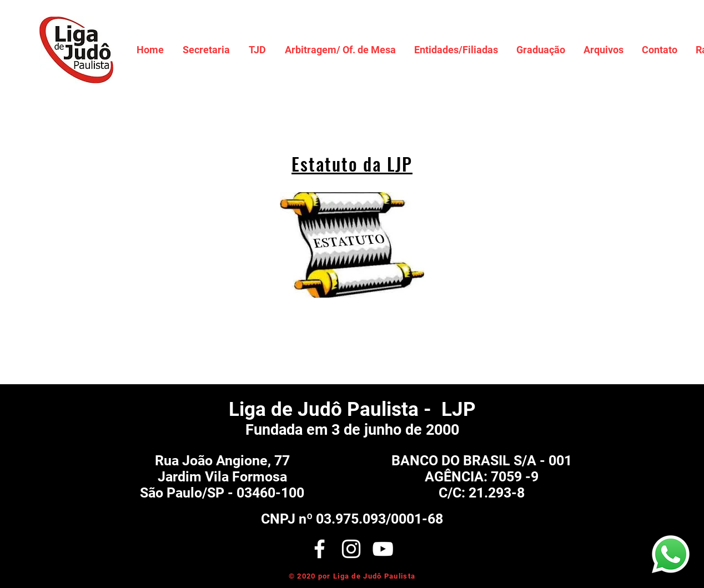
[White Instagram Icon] (351, 549)
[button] (206, 50)
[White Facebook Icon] (320, 549)
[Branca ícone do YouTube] (383, 549)
